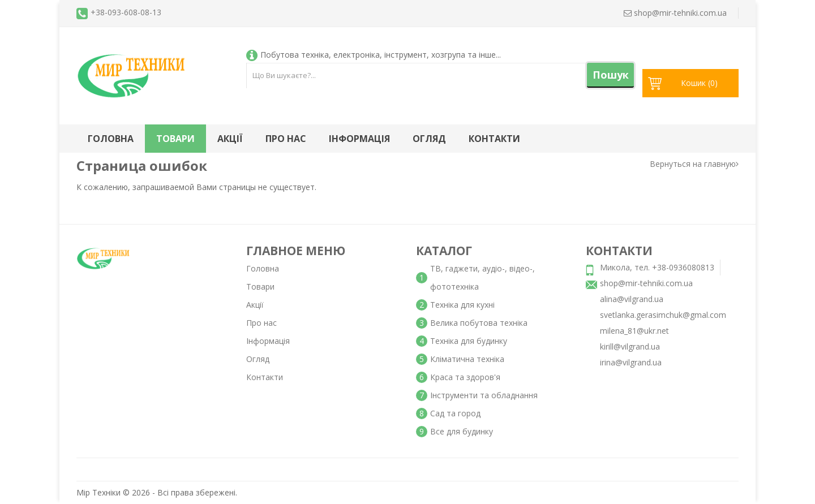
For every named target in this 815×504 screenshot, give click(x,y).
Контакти (494, 139)
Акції (230, 139)
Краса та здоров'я (465, 377)
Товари (175, 139)
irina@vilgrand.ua (631, 362)
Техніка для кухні (462, 305)
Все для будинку (462, 431)
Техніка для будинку (469, 341)
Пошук (611, 75)
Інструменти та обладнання (484, 395)
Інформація (359, 139)
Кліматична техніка (467, 359)
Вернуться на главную (694, 164)
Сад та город (455, 413)
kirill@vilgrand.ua (630, 346)
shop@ (675, 13)
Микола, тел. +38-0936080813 (657, 267)
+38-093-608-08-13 (126, 12)
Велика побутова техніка (479, 323)
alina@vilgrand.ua (632, 299)
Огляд (429, 139)
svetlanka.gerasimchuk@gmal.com (663, 315)
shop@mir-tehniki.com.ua (646, 283)
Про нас (286, 139)
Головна (111, 139)
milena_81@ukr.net (634, 331)
